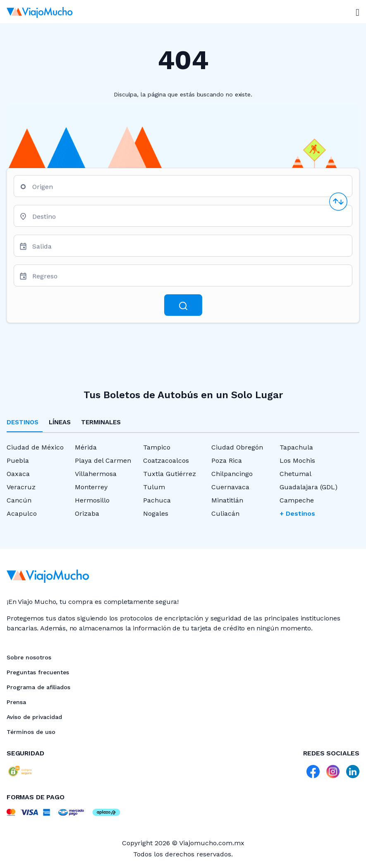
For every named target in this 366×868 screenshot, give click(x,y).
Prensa (16, 702)
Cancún (19, 500)
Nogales (156, 513)
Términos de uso (31, 732)
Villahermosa (96, 474)
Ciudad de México (35, 447)
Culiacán (225, 513)
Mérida (86, 447)
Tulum (154, 487)
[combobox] (189, 189)
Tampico (157, 447)
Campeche (297, 500)
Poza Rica (227, 460)
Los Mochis (297, 460)
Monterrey (91, 487)
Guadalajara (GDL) (309, 487)
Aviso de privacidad (34, 717)
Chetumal (295, 474)
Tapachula (296, 447)
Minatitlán (227, 500)
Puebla (18, 460)
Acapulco (22, 513)
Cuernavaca (230, 487)
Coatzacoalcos (166, 460)
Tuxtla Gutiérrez (170, 474)
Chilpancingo (232, 474)
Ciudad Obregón (237, 447)
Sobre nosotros (29, 657)
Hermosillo (92, 500)
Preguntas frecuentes (38, 672)
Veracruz (21, 487)
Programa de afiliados (38, 687)
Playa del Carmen (103, 460)
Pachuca (157, 500)
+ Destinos (297, 513)
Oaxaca (18, 474)
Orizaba (87, 513)
